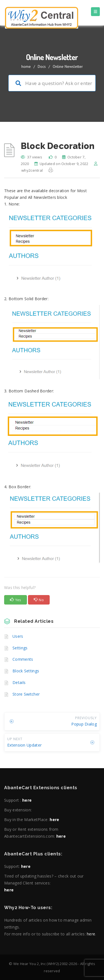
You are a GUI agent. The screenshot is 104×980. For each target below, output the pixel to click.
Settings (20, 648)
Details (19, 682)
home (26, 66)
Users (18, 636)
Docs (42, 66)
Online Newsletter (68, 66)
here (27, 800)
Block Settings (26, 671)
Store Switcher (26, 694)
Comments (23, 659)
